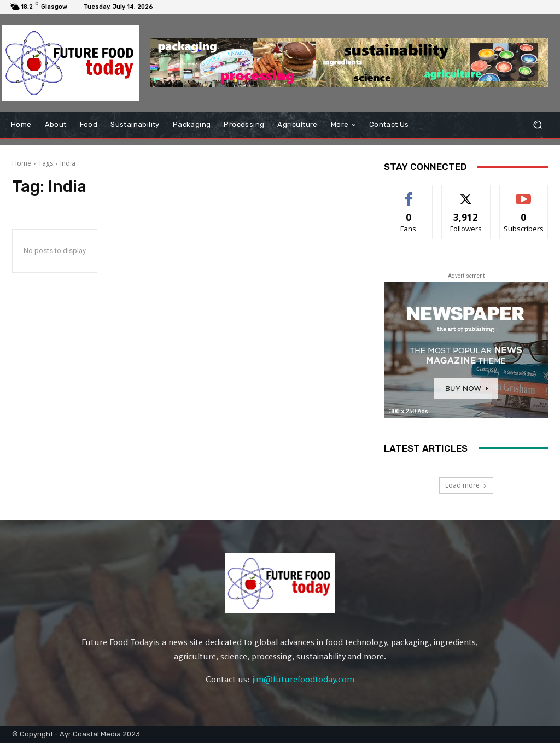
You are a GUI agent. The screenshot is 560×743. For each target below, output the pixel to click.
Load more (466, 485)
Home (22, 163)
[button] (537, 124)
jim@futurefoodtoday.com (304, 679)
